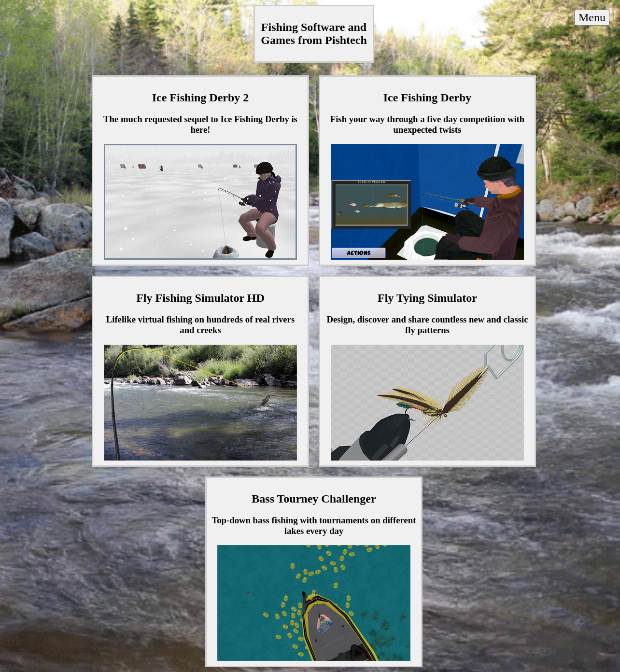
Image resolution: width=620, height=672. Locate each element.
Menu (592, 17)
